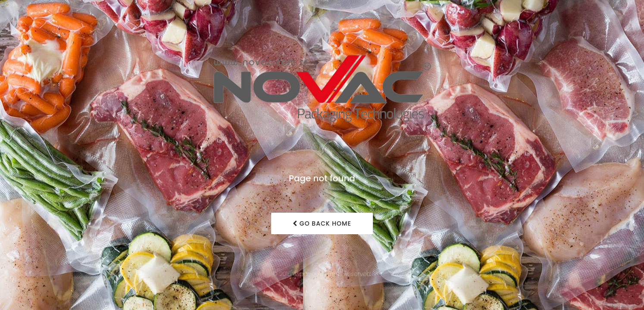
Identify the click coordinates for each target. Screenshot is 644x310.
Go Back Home (322, 223)
